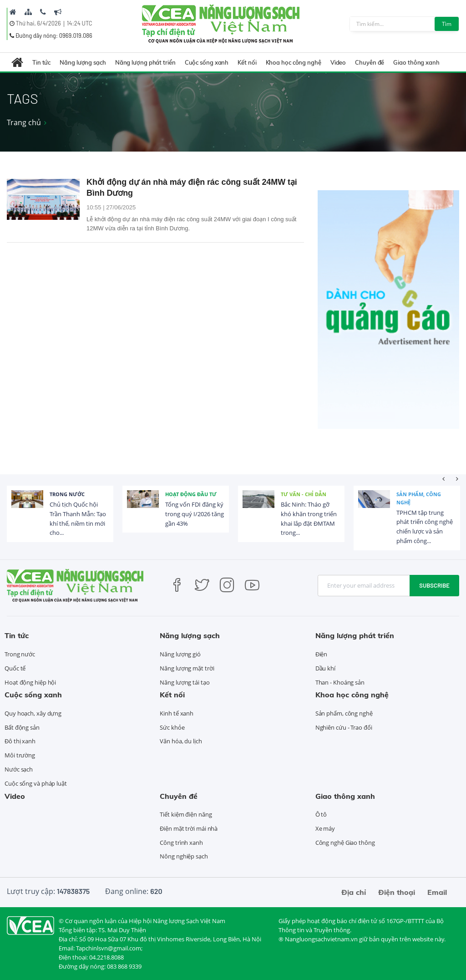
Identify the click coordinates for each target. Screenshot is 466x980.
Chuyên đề (370, 62)
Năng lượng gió (180, 654)
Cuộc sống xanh (207, 62)
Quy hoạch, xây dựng (33, 713)
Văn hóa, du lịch (181, 741)
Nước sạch (19, 769)
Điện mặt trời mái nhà (189, 828)
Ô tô (321, 814)
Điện (322, 654)
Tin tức (41, 62)
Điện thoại (397, 892)
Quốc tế (15, 668)
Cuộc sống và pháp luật (36, 783)
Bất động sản (22, 727)
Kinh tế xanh (177, 713)
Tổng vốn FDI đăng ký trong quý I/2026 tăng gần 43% (195, 514)
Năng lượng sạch (83, 62)
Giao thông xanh (416, 62)
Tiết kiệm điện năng (186, 814)
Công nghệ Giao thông (345, 843)
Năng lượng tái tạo (185, 682)
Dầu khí (325, 668)
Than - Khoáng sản (340, 682)
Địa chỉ (354, 892)
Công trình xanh (181, 843)
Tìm (447, 24)
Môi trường (20, 755)
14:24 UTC (80, 23)
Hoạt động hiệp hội (30, 682)
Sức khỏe (172, 727)
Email (437, 892)
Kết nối (247, 62)
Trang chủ (24, 122)
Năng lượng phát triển (145, 62)
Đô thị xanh (20, 741)
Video (338, 62)
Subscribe (434, 585)
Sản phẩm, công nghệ (419, 498)
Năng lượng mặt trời (187, 668)
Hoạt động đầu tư (191, 494)
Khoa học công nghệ (294, 62)
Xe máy (325, 828)
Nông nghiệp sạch (184, 856)
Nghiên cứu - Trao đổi (344, 727)
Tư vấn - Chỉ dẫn (304, 494)
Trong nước (67, 494)
